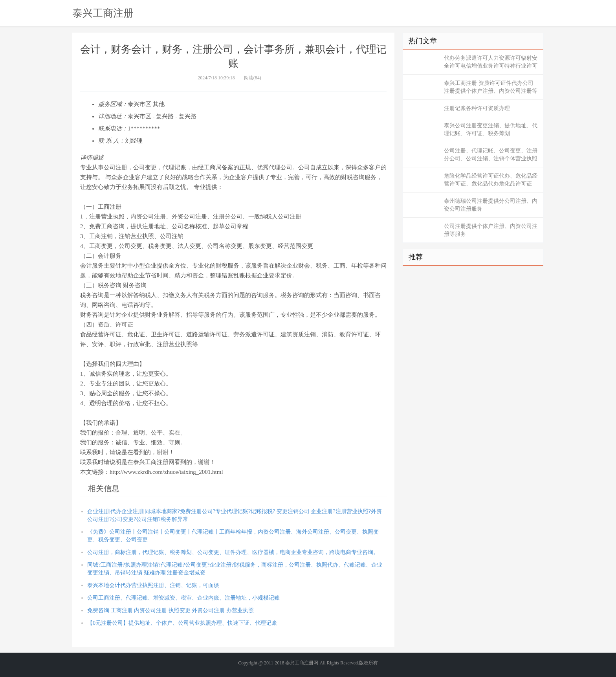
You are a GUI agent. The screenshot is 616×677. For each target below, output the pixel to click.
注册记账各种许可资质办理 (477, 108)
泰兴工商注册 (103, 13)
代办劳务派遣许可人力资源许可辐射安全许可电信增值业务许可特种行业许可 (491, 62)
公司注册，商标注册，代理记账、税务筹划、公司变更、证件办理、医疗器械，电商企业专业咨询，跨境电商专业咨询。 (233, 552)
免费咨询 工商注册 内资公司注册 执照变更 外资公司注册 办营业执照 (170, 610)
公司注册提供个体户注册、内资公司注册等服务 (491, 230)
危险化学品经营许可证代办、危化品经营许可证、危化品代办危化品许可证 (491, 180)
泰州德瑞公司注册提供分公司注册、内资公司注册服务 (491, 205)
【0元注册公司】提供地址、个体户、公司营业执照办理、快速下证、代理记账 (182, 623)
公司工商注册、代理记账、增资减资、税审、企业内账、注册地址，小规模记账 (183, 598)
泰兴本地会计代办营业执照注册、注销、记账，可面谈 (153, 585)
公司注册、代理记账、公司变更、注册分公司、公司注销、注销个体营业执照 (491, 155)
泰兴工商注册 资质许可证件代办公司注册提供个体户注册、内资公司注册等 (491, 87)
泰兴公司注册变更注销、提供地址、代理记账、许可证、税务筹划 (491, 129)
